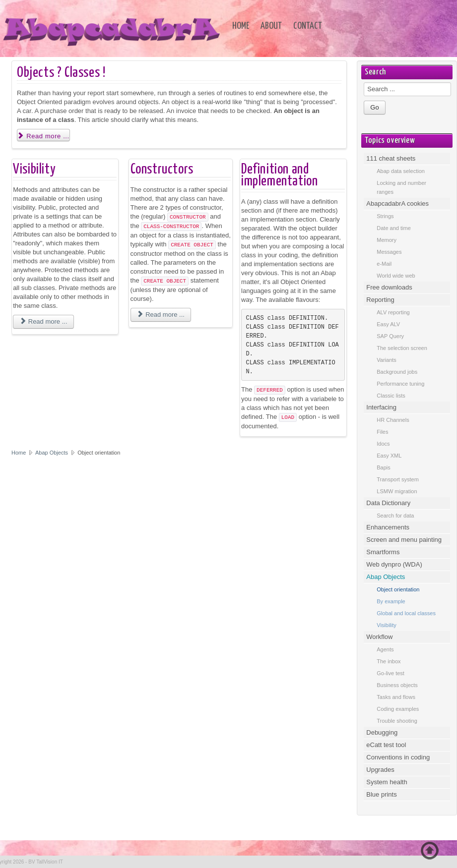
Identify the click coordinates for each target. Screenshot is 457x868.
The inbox (389, 661)
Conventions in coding (398, 757)
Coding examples (398, 709)
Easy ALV (388, 324)
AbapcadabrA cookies (397, 203)
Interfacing (381, 407)
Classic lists (391, 396)
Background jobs (397, 372)
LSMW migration (397, 491)
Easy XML (389, 456)
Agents (385, 649)
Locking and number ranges (401, 187)
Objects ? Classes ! (61, 73)
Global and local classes (406, 613)
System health (387, 782)
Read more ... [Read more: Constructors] (161, 315)
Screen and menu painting (404, 540)
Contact (308, 26)
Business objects (397, 685)
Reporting (380, 300)
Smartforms (383, 552)
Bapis (384, 467)
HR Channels (393, 420)
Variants (387, 360)
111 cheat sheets (391, 158)
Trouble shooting (397, 721)
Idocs (383, 444)
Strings (385, 216)
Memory (387, 240)
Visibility (34, 170)
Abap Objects (52, 453)
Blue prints (381, 794)
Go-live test (391, 673)
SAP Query (390, 336)
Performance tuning (400, 384)
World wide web (396, 276)
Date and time (393, 228)
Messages (389, 252)
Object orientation (398, 589)
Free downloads (389, 287)
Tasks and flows (396, 697)
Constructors (162, 170)
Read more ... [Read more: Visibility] (43, 321)
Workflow (379, 637)
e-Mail (384, 264)
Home (241, 26)
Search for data (395, 516)
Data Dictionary (388, 503)
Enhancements (388, 527)
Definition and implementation (279, 175)
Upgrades (380, 770)
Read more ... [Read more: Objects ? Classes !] (43, 136)
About (271, 26)
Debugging (382, 732)
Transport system (398, 479)
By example (391, 601)
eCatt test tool (386, 745)
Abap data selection (401, 171)
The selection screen (402, 348)
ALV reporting (393, 312)
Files (382, 432)
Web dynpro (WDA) (394, 564)
